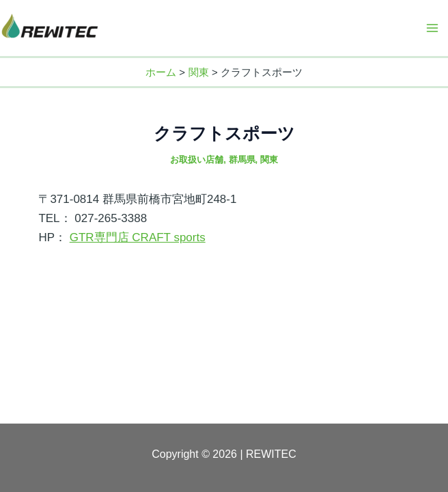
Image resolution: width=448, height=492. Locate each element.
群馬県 (242, 160)
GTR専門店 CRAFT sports (138, 237)
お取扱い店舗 (197, 160)
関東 (269, 160)
